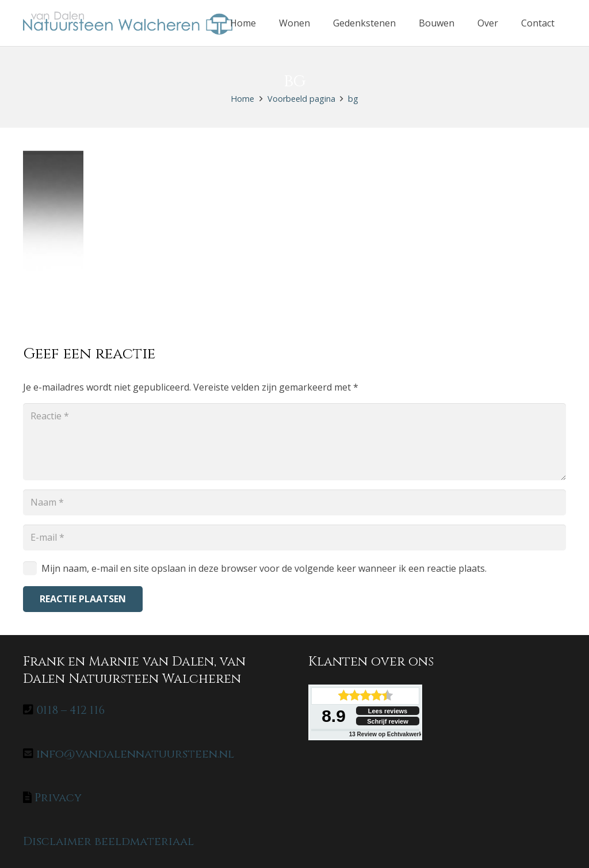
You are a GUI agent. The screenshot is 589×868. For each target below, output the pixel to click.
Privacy (58, 798)
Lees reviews (388, 711)
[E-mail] (294, 538)
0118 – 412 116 (70, 710)
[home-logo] (128, 23)
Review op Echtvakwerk (386, 734)
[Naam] (294, 502)
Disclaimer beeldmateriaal (108, 841)
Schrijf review (388, 721)
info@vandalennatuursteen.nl (135, 754)
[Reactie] (294, 442)
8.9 (334, 716)
